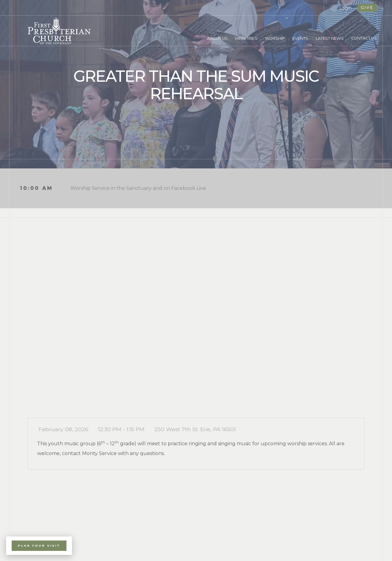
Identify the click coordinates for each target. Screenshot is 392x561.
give (367, 8)
